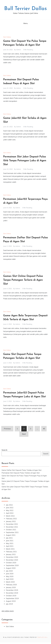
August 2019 (11, 601)
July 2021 (9, 538)
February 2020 (11, 585)
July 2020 (9, 571)
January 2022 (11, 521)
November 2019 (12, 593)
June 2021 (10, 541)
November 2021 (12, 527)
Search (4, 450)
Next (24, 434)
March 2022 (10, 516)
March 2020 (10, 582)
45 (44, 429)
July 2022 (9, 505)
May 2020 (10, 576)
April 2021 (10, 546)
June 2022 (10, 508)
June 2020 (10, 574)
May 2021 (10, 543)
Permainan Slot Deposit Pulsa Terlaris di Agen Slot (21, 473)
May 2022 (10, 510)
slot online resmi (8, 611)
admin (19, 50)
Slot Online (7, 37)
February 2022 (11, 519)
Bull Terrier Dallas (25, 9)
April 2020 (10, 579)
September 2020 (12, 565)
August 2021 (11, 535)
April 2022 (10, 513)
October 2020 (11, 563)
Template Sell (42, 637)
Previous (7, 429)
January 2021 (11, 554)
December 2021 (12, 524)
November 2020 (12, 560)
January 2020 (11, 587)
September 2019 (12, 598)
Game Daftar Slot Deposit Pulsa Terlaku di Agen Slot (22, 470)
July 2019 (9, 604)
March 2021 (10, 549)
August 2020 (11, 568)
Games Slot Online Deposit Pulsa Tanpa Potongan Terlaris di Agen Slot (23, 280)
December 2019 (12, 590)
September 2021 (12, 532)
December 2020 (12, 557)
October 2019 (11, 596)
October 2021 (11, 530)
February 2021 (11, 552)
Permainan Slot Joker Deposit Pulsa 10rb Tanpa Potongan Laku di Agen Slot (25, 161)
